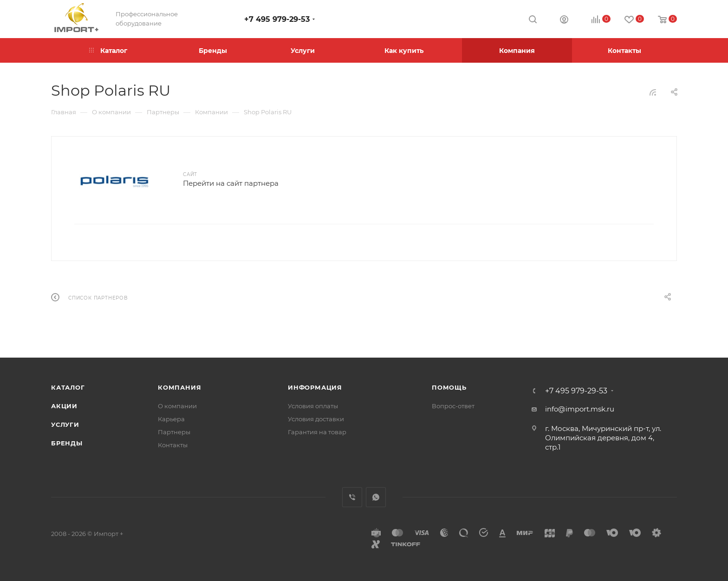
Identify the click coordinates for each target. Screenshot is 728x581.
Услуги (65, 424)
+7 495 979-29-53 (277, 19)
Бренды (67, 443)
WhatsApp (376, 497)
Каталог (68, 387)
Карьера (171, 419)
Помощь (449, 387)
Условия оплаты (313, 406)
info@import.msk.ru (580, 409)
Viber (352, 497)
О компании (177, 406)
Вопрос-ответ (453, 406)
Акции (64, 406)
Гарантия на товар (317, 432)
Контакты (173, 445)
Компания (179, 387)
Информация (315, 387)
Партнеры (174, 432)
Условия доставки (316, 419)
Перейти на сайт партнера (231, 183)
